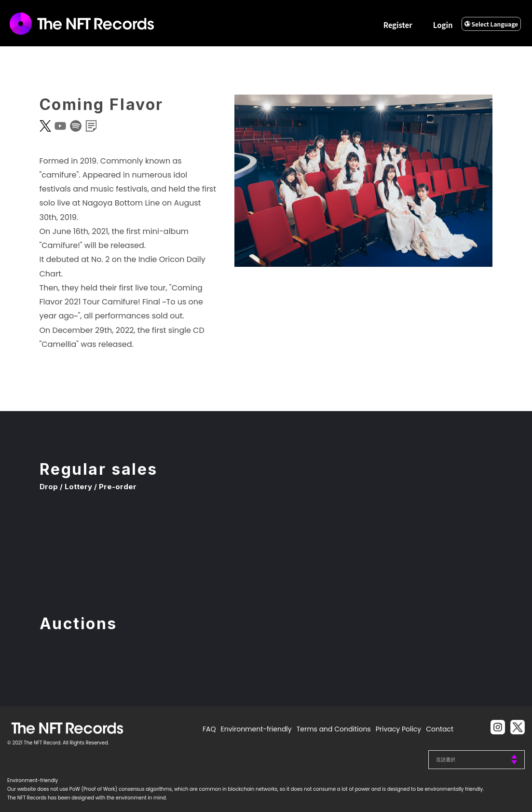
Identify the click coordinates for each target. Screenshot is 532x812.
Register (398, 25)
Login (443, 25)
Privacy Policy (399, 729)
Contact (440, 729)
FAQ (209, 729)
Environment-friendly (256, 729)
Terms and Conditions (334, 729)
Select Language (491, 24)
